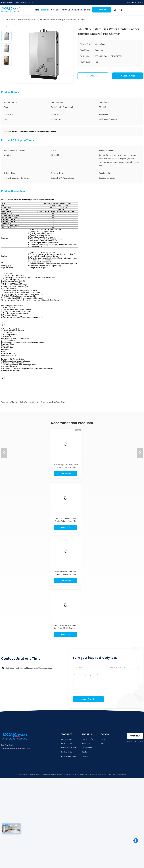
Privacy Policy (22, 774)
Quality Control (87, 748)
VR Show (55, 10)
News (103, 743)
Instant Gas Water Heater (27, 20)
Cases (103, 739)
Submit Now (88, 699)
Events (87, 10)
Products (45, 10)
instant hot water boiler (15, 402)
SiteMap (85, 752)
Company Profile (88, 739)
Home (36, 10)
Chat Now (102, 10)
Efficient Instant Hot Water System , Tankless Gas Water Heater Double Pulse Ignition (65, 575)
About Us (66, 10)
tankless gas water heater (35, 402)
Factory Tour (86, 743)
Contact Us (77, 10)
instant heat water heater (56, 402)
